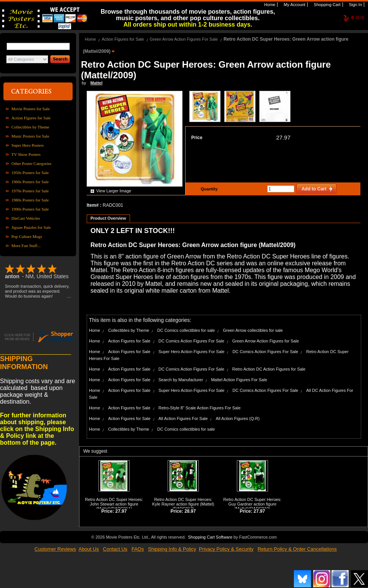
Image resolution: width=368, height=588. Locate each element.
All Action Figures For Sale (183, 418)
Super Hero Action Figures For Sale (192, 352)
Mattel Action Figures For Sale (239, 380)
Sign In (355, 5)
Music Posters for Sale (30, 136)
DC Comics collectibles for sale (186, 330)
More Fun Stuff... (26, 246)
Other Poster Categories (31, 163)
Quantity (208, 189)
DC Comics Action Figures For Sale (191, 341)
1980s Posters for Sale (30, 200)
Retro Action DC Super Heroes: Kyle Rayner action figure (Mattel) (183, 502)
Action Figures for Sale (31, 118)
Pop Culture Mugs (27, 236)
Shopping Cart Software (210, 537)
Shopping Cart (326, 5)
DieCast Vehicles (26, 218)
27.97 (283, 137)
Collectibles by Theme (30, 127)
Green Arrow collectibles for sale (253, 330)
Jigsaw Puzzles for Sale (31, 227)
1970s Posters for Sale (30, 191)
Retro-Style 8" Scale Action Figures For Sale (200, 408)
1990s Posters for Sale (30, 209)
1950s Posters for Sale (30, 173)
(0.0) (358, 17)
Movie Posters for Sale (31, 109)
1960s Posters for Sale (30, 182)
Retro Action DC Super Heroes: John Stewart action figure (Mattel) (114, 504)
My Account (294, 5)
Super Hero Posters (28, 145)
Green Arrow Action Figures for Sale (266, 341)
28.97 (190, 511)
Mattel (97, 83)
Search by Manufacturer (181, 380)
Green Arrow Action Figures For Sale (184, 39)
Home (269, 5)
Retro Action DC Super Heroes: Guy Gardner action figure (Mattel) (252, 504)
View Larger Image (114, 191)
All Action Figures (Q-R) (238, 418)
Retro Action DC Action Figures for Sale (269, 369)
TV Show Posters (26, 154)
